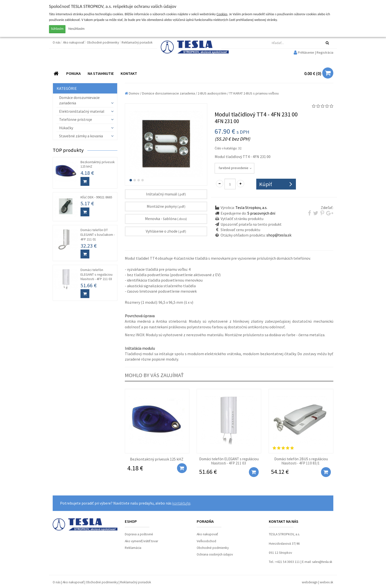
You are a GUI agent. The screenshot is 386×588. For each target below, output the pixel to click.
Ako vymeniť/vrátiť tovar (141, 541)
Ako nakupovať (74, 42)
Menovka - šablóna (166, 219)
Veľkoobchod (206, 541)
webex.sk (327, 582)
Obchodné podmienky (103, 42)
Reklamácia (133, 548)
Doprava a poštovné (139, 534)
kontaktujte (181, 503)
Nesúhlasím (77, 29)
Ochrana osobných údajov (215, 554)
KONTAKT (129, 73)
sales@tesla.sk (322, 562)
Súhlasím (57, 29)
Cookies (222, 14)
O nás (57, 42)
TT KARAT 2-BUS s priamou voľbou (254, 93)
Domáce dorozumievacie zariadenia (169, 93)
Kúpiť (266, 184)
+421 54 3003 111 (288, 562)
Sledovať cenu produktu (240, 230)
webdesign (310, 582)
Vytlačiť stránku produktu (242, 219)
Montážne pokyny (166, 206)
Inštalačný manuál (166, 194)
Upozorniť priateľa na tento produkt (251, 224)
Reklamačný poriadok (137, 42)
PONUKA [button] (73, 73)
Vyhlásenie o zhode (166, 231)
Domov (132, 93)
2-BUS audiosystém (212, 93)
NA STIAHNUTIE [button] (101, 73)
